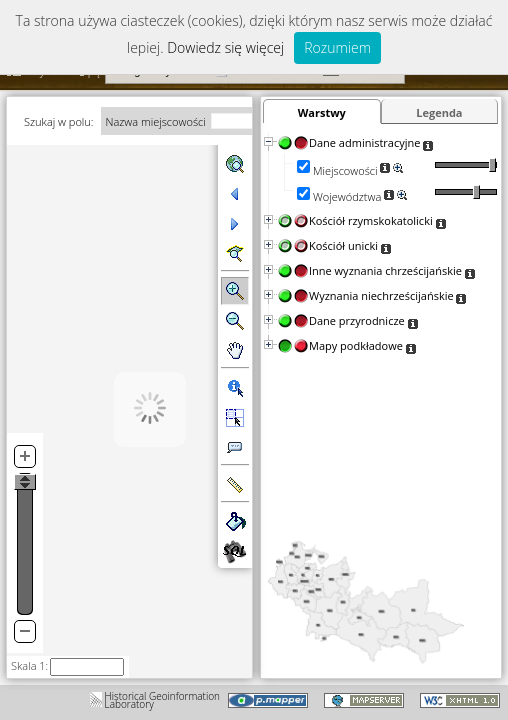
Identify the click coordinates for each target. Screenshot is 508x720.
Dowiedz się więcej (225, 47)
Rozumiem (337, 47)
